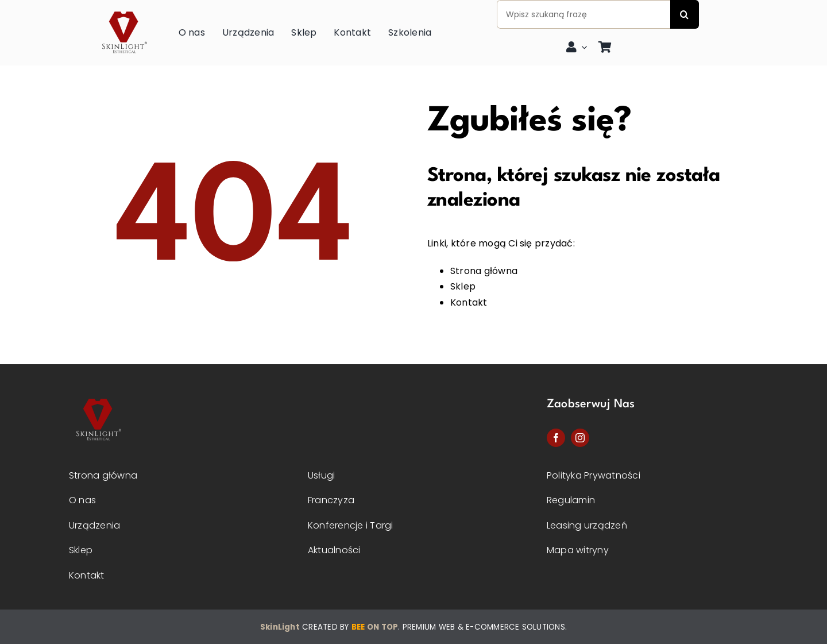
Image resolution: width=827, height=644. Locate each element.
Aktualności (334, 550)
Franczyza (331, 500)
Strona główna (484, 271)
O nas (82, 500)
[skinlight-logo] (123, 8)
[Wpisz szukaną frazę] (583, 14)
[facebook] (556, 438)
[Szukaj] (685, 14)
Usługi (321, 475)
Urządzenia (94, 525)
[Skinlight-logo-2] (98, 396)
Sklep (463, 286)
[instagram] (580, 438)
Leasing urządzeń (587, 525)
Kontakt (469, 302)
